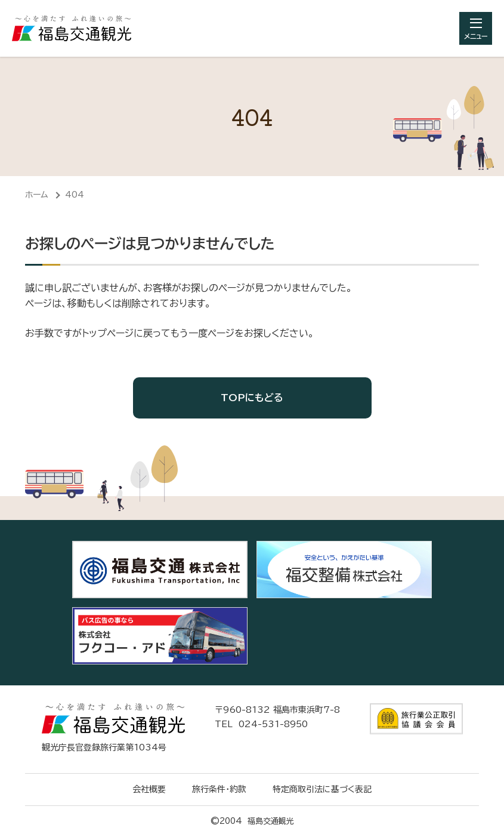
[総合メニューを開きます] (476, 28)
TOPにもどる (252, 398)
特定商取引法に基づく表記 (322, 789)
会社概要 (149, 789)
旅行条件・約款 (219, 789)
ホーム (37, 195)
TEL (261, 724)
